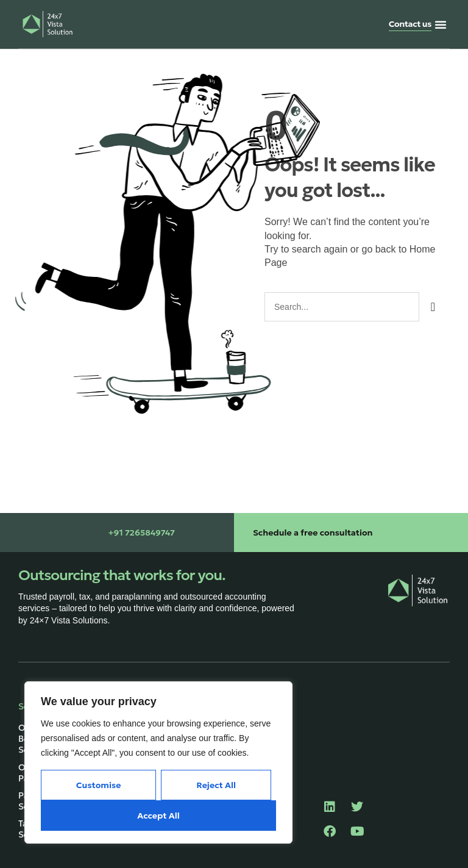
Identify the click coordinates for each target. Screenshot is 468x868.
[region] (158, 762)
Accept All (158, 816)
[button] (441, 24)
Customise (99, 785)
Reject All (216, 785)
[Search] (433, 307)
